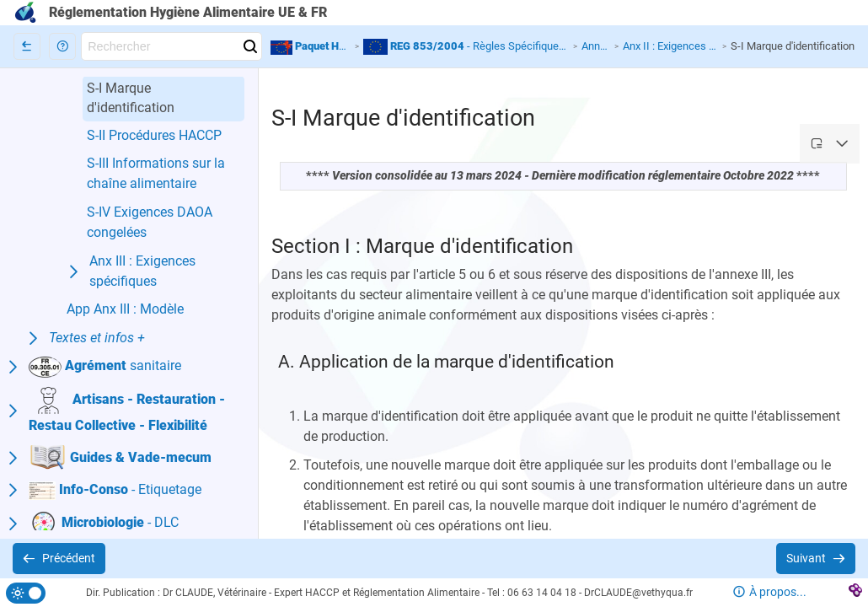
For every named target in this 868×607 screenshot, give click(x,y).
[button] (62, 46)
